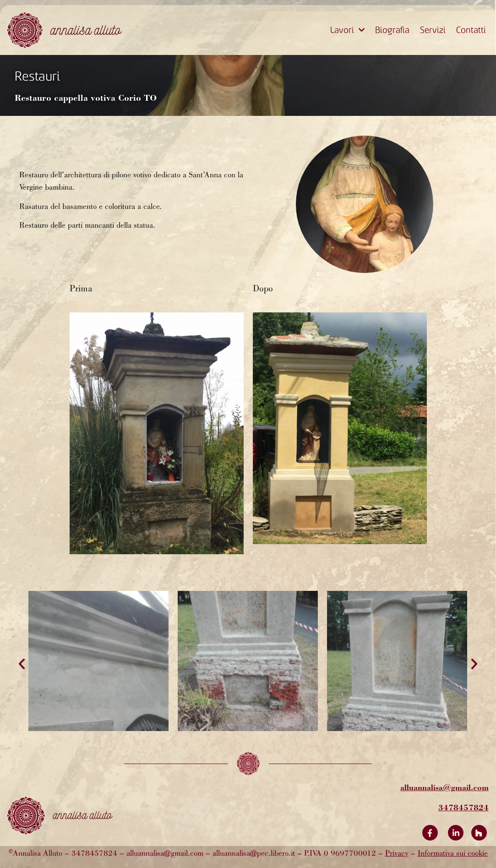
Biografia (392, 30)
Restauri (37, 76)
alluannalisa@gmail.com (444, 787)
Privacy (397, 854)
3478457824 (463, 807)
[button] (22, 664)
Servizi (433, 30)
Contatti (471, 30)
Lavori (347, 30)
